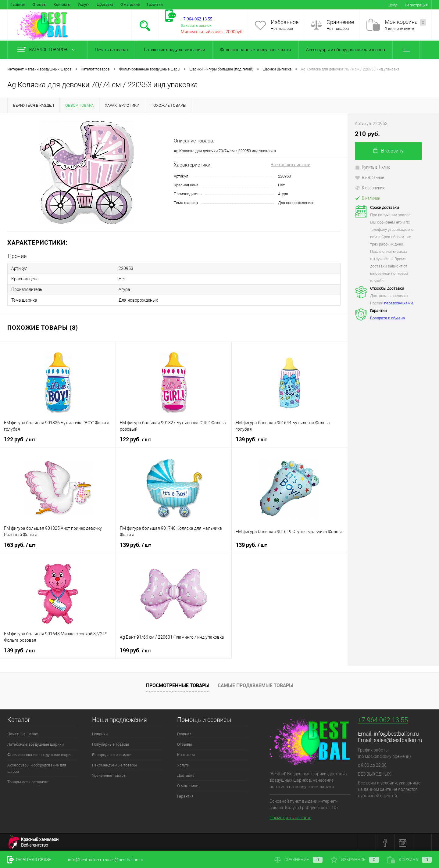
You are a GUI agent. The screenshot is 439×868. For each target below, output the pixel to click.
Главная (18, 5)
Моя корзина (405, 22)
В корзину (389, 151)
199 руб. (136, 650)
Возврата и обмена (387, 318)
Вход (393, 5)
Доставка (105, 5)
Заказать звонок (196, 25)
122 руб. (20, 439)
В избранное (369, 177)
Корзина (409, 860)
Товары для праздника (28, 781)
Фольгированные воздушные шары (256, 50)
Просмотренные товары (178, 685)
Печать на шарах (112, 50)
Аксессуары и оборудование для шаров (346, 50)
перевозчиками (398, 303)
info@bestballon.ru (396, 733)
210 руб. (367, 134)
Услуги (84, 5)
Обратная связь (29, 860)
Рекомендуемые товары (114, 764)
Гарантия (155, 5)
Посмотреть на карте (290, 817)
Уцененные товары (109, 775)
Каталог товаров (47, 50)
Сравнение (340, 22)
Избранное (285, 22)
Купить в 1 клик (372, 167)
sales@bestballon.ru (398, 739)
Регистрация (416, 5)
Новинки (100, 733)
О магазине (130, 5)
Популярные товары (111, 743)
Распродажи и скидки (112, 754)
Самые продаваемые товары (255, 685)
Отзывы (39, 5)
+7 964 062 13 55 (383, 719)
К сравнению (370, 188)
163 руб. (20, 544)
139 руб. (251, 439)
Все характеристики (291, 165)
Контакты (62, 5)
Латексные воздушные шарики (174, 50)
